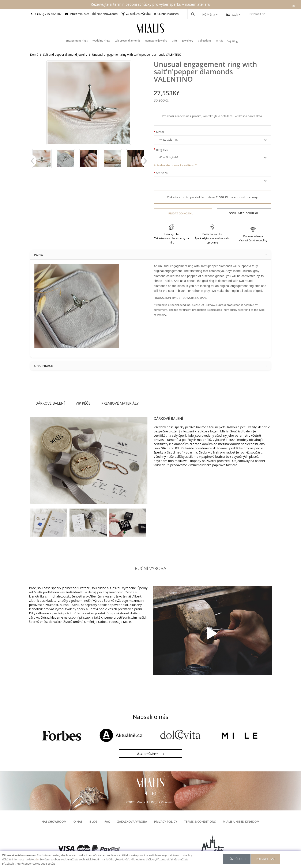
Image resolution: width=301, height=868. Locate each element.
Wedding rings (102, 41)
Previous (33, 163)
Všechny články (150, 753)
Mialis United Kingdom (241, 821)
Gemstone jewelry (156, 41)
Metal (160, 132)
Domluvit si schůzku (244, 213)
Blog (231, 41)
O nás (218, 41)
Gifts (174, 41)
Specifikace (151, 365)
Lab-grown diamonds (128, 41)
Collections (203, 41)
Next (144, 163)
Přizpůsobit (236, 859)
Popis (151, 254)
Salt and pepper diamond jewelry (66, 54)
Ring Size (162, 150)
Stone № (162, 173)
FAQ (108, 821)
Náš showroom (54, 821)
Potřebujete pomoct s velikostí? (175, 165)
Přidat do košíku (180, 213)
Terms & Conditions (200, 821)
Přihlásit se (257, 14)
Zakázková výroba (132, 821)
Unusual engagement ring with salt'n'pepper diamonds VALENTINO (140, 54)
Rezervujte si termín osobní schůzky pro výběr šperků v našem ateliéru (151, 4)
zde (36, 859)
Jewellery (187, 41)
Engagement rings (78, 41)
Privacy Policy (165, 821)
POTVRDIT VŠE (266, 859)
